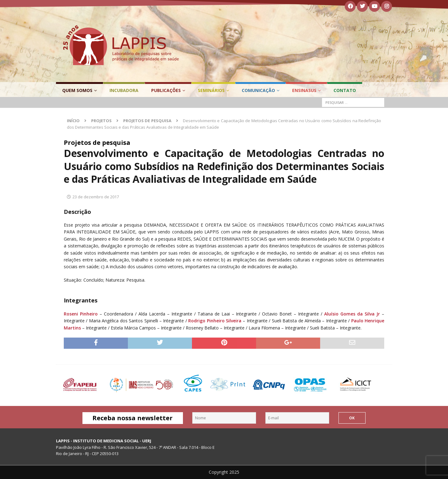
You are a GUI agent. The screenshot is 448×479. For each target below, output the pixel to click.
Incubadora (124, 90)
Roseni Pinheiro (81, 314)
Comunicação (258, 90)
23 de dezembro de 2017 (96, 197)
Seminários (211, 90)
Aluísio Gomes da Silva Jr (352, 314)
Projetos (101, 121)
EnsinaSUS (304, 90)
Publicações (166, 90)
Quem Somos (77, 90)
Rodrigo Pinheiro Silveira (215, 321)
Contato (345, 90)
